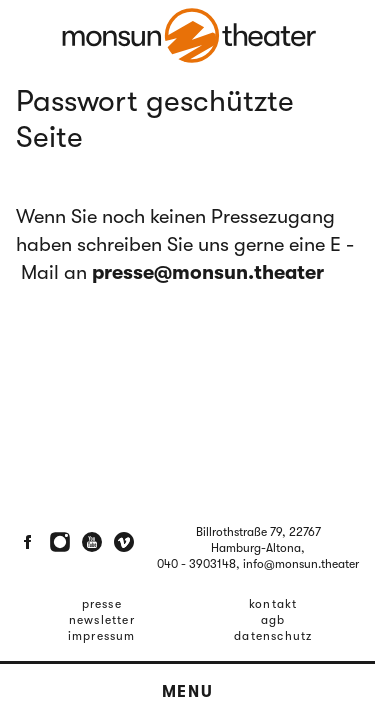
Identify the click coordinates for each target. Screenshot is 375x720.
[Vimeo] (124, 542)
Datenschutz (273, 636)
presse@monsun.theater (208, 272)
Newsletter (102, 620)
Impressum (102, 636)
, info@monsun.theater (297, 564)
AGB (273, 620)
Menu (187, 692)
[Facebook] (28, 542)
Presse (102, 604)
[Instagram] (60, 542)
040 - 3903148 (196, 564)
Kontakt (273, 604)
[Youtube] (92, 542)
